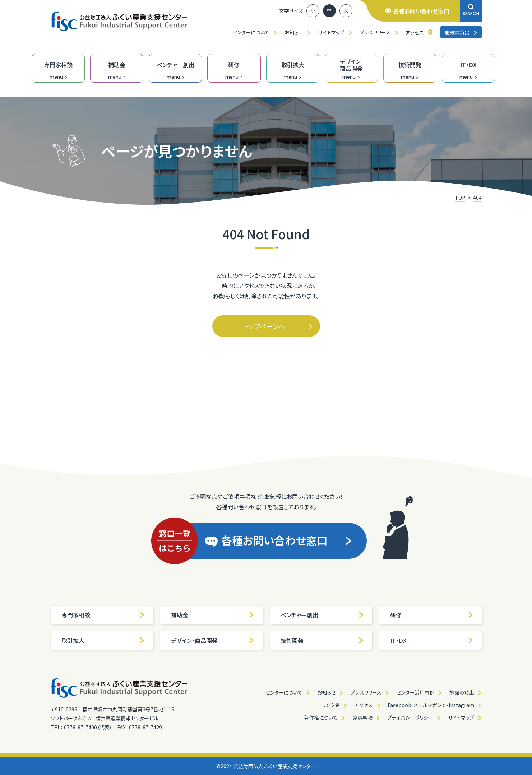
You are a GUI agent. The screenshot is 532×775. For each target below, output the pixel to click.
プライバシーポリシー (410, 718)
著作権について (321, 718)
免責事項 (362, 718)
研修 (432, 615)
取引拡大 (103, 640)
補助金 (213, 615)
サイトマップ (331, 32)
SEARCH (471, 10)
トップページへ (278, 326)
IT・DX (432, 640)
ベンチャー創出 (322, 615)
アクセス (415, 33)
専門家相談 (103, 615)
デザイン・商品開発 (213, 640)
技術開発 (322, 640)
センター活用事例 (415, 692)
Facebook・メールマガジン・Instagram (431, 705)
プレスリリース (375, 32)
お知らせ (294, 32)
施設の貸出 (461, 32)
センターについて (251, 32)
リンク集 (331, 705)
